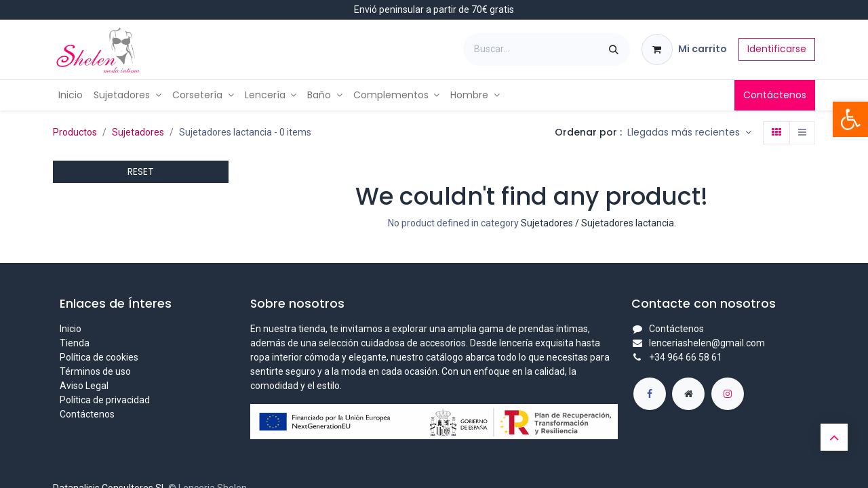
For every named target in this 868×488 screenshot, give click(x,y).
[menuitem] (71, 95)
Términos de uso (95, 371)
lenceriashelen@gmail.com (707, 343)
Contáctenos (775, 95)
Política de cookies (99, 357)
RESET (141, 171)
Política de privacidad (105, 400)
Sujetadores (138, 132)
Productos (75, 132)
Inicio (71, 329)
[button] (689, 133)
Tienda (75, 343)
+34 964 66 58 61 (686, 357)
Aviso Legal (84, 386)
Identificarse (777, 49)
